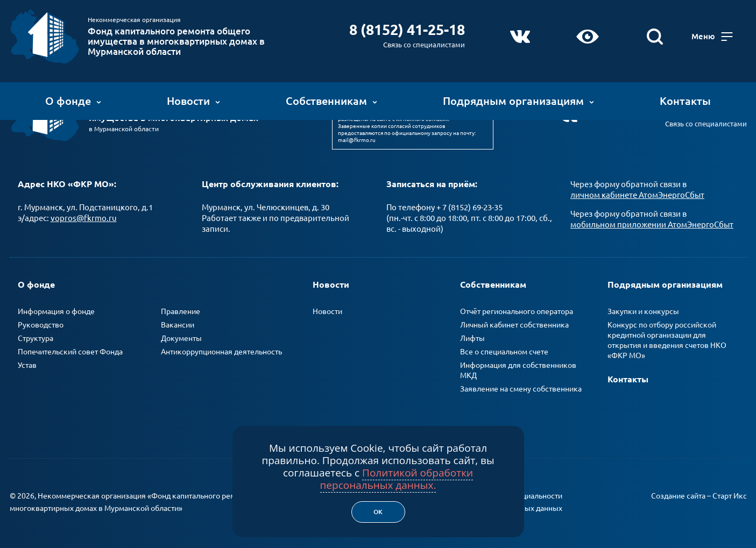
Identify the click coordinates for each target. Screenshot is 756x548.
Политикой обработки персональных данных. (397, 479)
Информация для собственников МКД (518, 367)
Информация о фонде (56, 308)
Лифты (472, 335)
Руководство (41, 322)
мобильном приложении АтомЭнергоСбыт (652, 221)
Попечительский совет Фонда (70, 348)
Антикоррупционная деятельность (221, 348)
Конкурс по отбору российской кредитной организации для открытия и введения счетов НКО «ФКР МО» (667, 337)
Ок (378, 512)
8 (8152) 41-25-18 (409, 28)
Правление (181, 308)
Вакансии (178, 322)
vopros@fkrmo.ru (84, 215)
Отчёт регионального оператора (517, 308)
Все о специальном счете (504, 348)
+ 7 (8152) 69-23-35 (469, 204)
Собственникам (331, 99)
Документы (181, 335)
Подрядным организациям (518, 99)
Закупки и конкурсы (643, 308)
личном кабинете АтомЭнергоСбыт (637, 192)
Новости (193, 99)
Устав (27, 362)
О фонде (73, 99)
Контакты (685, 99)
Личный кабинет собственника (514, 322)
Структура (36, 335)
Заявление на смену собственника (521, 386)
